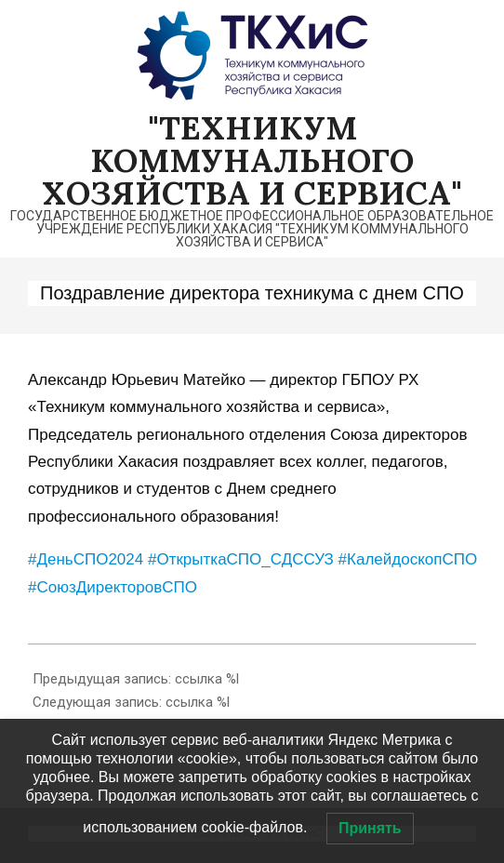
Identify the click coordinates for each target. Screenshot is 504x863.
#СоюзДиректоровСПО (113, 587)
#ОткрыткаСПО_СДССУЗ (241, 559)
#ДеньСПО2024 (86, 559)
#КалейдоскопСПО (408, 559)
